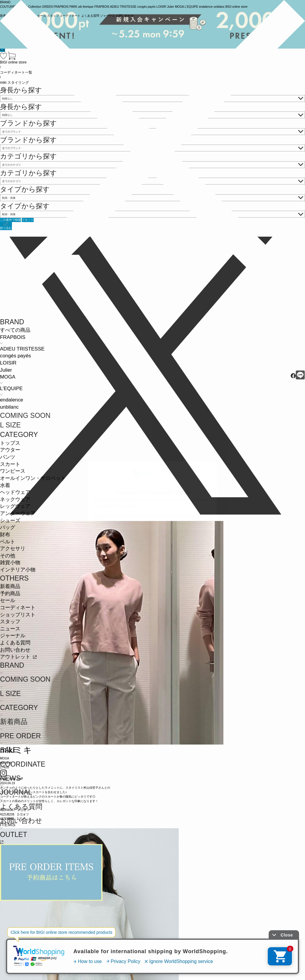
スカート (10, 464)
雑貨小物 (10, 563)
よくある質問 (15, 643)
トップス (10, 443)
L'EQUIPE (11, 389)
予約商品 (10, 594)
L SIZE (10, 425)
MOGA (8, 377)
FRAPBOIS (13, 337)
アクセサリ (13, 549)
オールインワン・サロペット (33, 478)
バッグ (8, 527)
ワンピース (13, 471)
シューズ (10, 521)
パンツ (8, 457)
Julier (6, 370)
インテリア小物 (18, 570)
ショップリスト (18, 615)
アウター (10, 450)
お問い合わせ (15, 650)
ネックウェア (15, 499)
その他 (8, 556)
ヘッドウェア (15, 492)
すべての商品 (15, 330)
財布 (5, 535)
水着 (5, 485)
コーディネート (18, 608)
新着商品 (10, 586)
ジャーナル (13, 636)
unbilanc (9, 407)
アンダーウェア (18, 513)
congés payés (15, 356)
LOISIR (8, 363)
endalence (12, 400)
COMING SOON (25, 415)
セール (8, 600)
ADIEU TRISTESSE (22, 349)
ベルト (8, 542)
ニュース (10, 629)
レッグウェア (15, 506)
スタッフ (10, 622)
